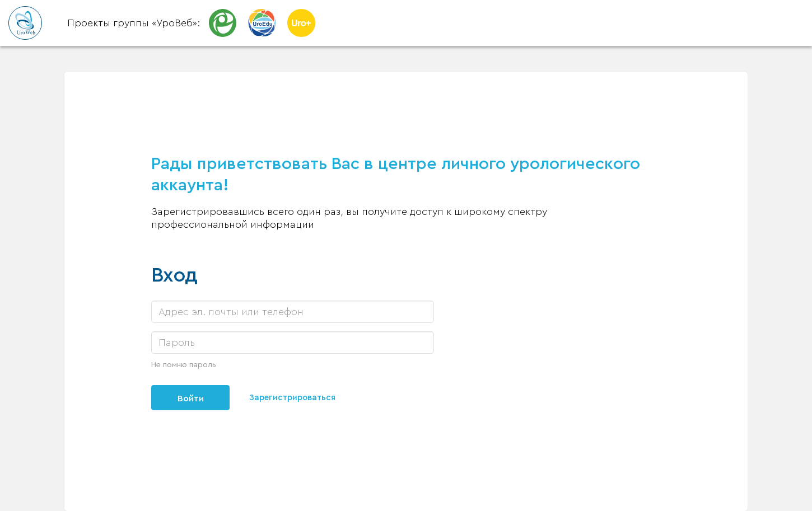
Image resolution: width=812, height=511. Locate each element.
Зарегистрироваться (295, 398)
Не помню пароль (184, 365)
